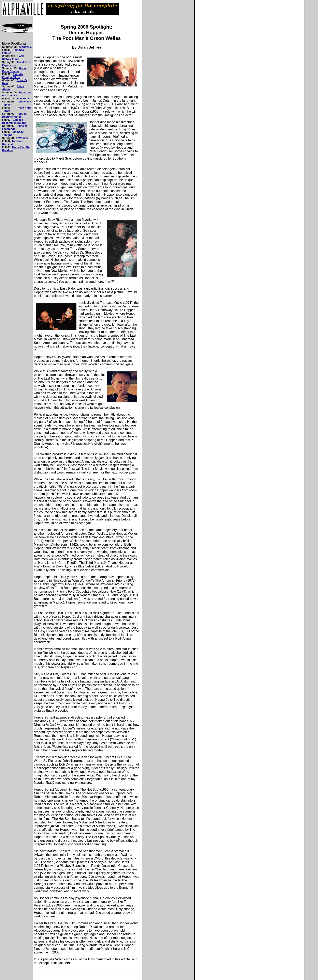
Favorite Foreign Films (13, 76)
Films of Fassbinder (15, 127)
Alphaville (25, 47)
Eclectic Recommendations (14, 121)
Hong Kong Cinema (14, 70)
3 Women (22, 138)
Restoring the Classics (17, 94)
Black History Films (13, 58)
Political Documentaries (15, 115)
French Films (21, 99)
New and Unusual (13, 143)
